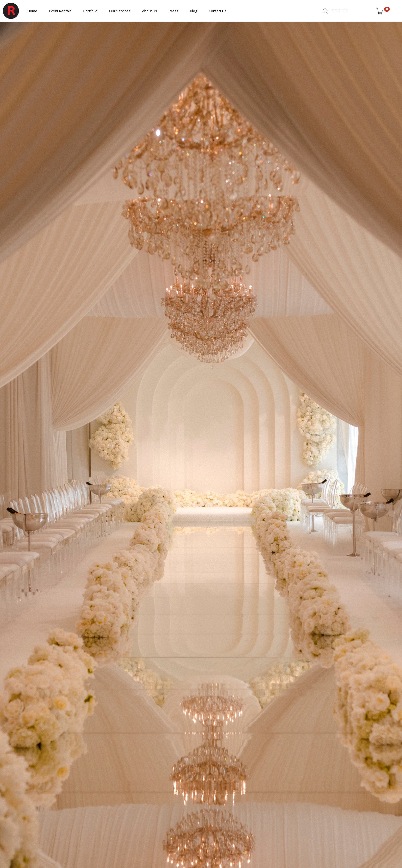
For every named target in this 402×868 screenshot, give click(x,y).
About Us (150, 11)
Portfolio (90, 11)
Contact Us (218, 11)
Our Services (120, 11)
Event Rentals (60, 11)
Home (32, 11)
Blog (194, 11)
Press (174, 11)
